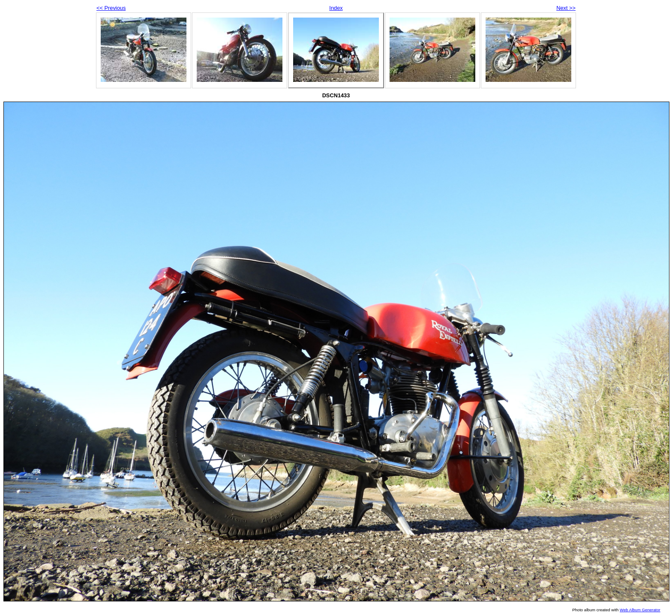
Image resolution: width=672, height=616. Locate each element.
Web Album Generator (640, 610)
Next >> (566, 8)
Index (336, 8)
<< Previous (111, 8)
